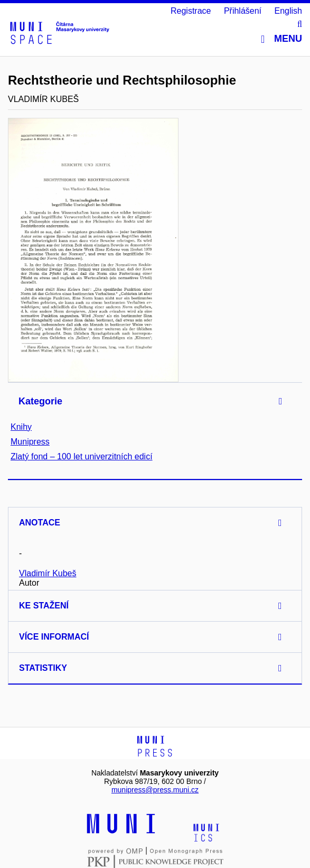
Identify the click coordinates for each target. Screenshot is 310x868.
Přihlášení (243, 11)
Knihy (21, 427)
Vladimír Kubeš (48, 573)
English (288, 11)
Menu (281, 39)
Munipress (30, 442)
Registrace (191, 11)
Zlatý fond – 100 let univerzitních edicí (82, 456)
